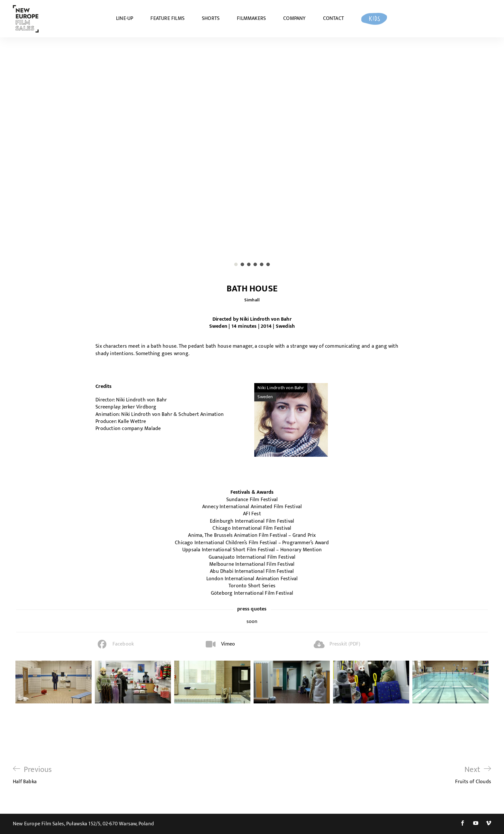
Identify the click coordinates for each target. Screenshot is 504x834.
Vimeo (228, 644)
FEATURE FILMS (167, 19)
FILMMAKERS (251, 19)
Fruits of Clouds (473, 775)
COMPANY (294, 19)
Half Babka (32, 775)
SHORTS (211, 19)
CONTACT (333, 19)
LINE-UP (125, 19)
